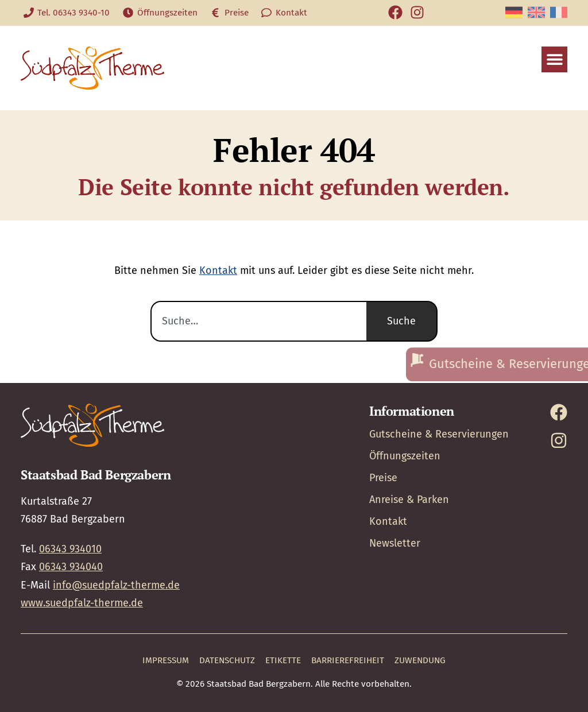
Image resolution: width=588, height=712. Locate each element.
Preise (383, 478)
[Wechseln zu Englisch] (536, 12)
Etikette (283, 660)
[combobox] (258, 322)
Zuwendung (420, 660)
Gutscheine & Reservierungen (439, 434)
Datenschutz (227, 660)
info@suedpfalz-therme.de (116, 585)
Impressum (166, 660)
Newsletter (395, 543)
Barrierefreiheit (348, 660)
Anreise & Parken (409, 500)
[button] (554, 59)
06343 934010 (70, 549)
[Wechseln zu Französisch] (559, 12)
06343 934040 (71, 567)
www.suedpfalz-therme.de (82, 603)
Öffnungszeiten (405, 456)
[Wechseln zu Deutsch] (514, 12)
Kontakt (218, 270)
